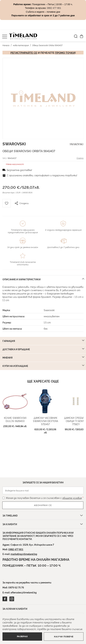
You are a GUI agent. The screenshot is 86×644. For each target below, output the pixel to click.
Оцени (80, 158)
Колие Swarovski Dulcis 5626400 (15, 419)
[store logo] (23, 36)
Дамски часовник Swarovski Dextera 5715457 (45, 421)
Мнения (7, 357)
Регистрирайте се (24, 53)
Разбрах (22, 637)
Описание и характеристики (22, 279)
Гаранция (9, 341)
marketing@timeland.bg (24, 554)
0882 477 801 (16, 549)
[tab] (43, 279)
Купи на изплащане (15, 366)
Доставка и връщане (16, 349)
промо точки (65, 53)
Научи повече (64, 637)
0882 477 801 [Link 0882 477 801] (54, 8)
